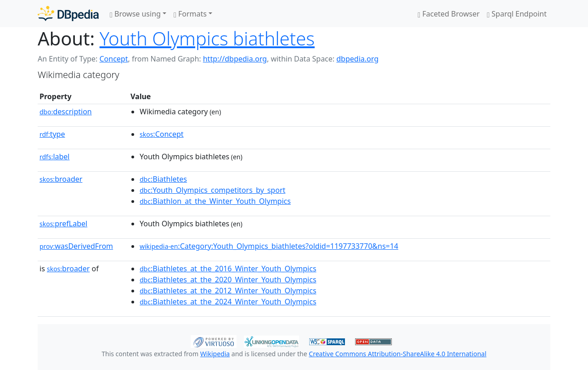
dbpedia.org (357, 59)
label (55, 157)
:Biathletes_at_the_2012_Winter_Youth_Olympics (228, 291)
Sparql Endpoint (517, 14)
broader (61, 179)
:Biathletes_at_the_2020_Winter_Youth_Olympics (228, 280)
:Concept (162, 134)
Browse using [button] (135, 14)
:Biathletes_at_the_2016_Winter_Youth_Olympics (228, 269)
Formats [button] (190, 14)
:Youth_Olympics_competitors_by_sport (212, 190)
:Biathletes (163, 179)
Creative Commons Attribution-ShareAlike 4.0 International (397, 354)
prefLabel (63, 224)
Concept (113, 59)
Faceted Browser (449, 14)
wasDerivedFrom (76, 246)
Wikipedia (215, 354)
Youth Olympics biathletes (207, 38)
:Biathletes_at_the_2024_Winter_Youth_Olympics (228, 302)
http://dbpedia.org (235, 59)
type (52, 134)
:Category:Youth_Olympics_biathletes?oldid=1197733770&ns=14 (269, 246)
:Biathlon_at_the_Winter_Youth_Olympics (215, 201)
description (66, 112)
